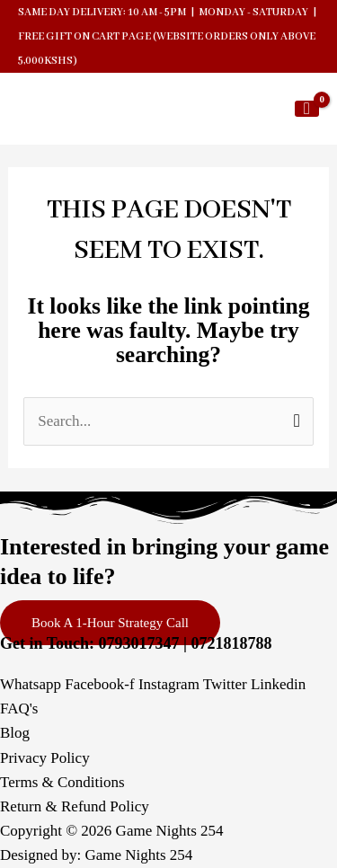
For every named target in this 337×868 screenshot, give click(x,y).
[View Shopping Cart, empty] (307, 109)
